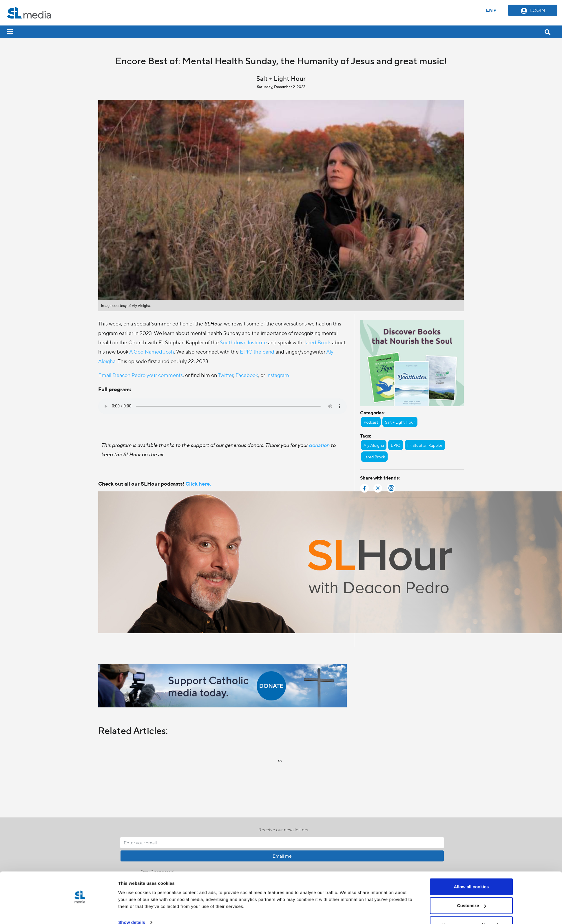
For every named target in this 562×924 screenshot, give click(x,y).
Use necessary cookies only (471, 809)
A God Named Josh (152, 351)
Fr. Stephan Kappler (425, 445)
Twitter (226, 375)
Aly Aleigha (374, 445)
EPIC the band (257, 351)
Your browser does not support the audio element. (222, 406)
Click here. (198, 483)
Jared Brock (317, 342)
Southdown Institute (243, 342)
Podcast (371, 422)
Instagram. (278, 375)
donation (320, 445)
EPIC (396, 445)
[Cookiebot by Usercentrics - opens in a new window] (80, 813)
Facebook (247, 375)
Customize (472, 790)
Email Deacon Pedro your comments (140, 375)
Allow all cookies (471, 771)
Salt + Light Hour (400, 422)
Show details (132, 807)
